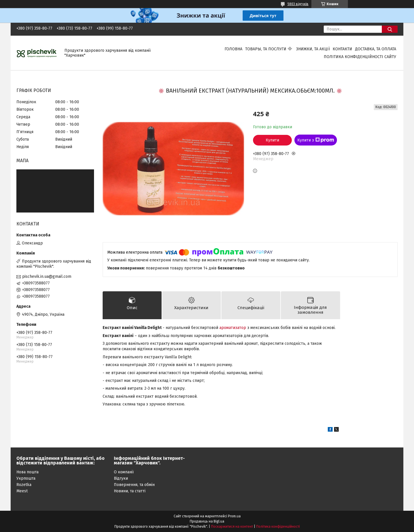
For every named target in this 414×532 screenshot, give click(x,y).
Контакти (342, 49)
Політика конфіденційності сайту (360, 57)
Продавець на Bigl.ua (207, 521)
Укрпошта (26, 478)
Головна (233, 49)
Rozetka (24, 485)
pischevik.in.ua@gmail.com (47, 276)
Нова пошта (27, 472)
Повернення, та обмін (134, 485)
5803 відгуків (298, 4)
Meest (22, 491)
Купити (272, 140)
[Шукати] (390, 29)
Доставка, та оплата (376, 49)
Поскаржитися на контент (232, 527)
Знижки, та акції (313, 49)
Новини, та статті (130, 491)
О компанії (124, 472)
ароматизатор (233, 328)
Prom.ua (234, 516)
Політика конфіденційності (278, 527)
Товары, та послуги (266, 49)
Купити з (316, 140)
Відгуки (121, 478)
